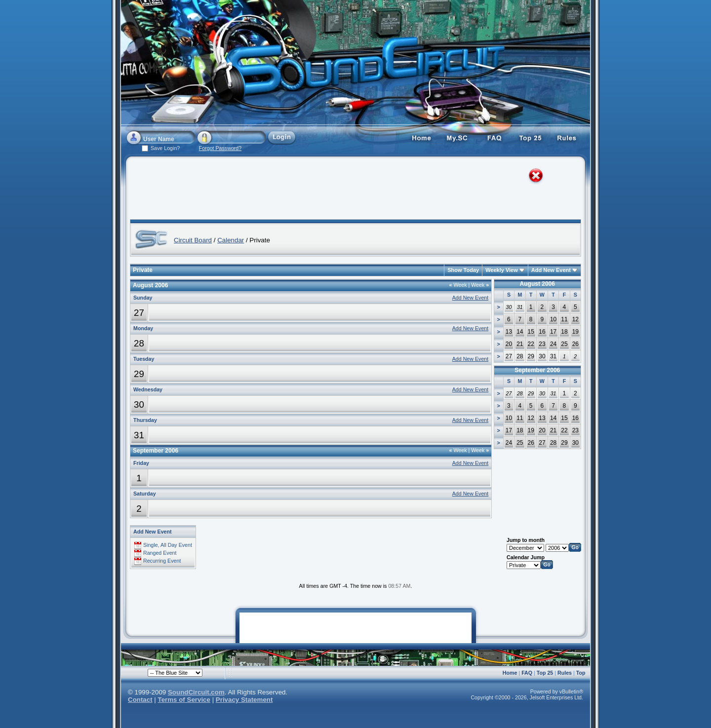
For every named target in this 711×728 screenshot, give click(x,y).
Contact (140, 700)
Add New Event (551, 270)
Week (458, 285)
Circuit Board (193, 240)
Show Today (463, 270)
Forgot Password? (220, 148)
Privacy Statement (244, 700)
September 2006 (537, 370)
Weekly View (502, 270)
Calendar (231, 240)
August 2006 (537, 284)
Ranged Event (160, 553)
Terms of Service (184, 700)
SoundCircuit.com (196, 692)
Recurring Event (162, 561)
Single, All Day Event (168, 545)
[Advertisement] (347, 190)
